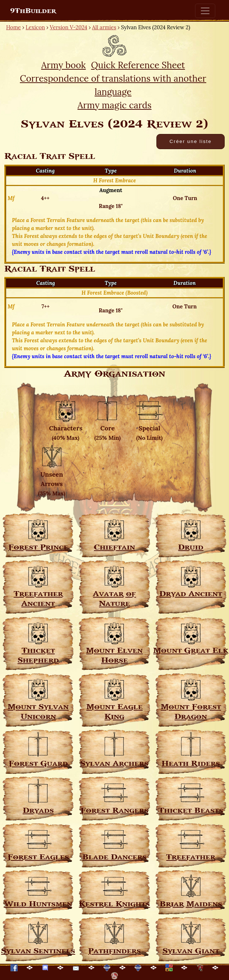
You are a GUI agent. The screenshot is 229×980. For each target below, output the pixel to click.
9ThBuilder (33, 11)
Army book (64, 65)
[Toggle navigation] (205, 11)
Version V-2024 (69, 27)
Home (14, 27)
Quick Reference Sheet (138, 65)
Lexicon (35, 27)
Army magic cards (115, 105)
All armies (104, 27)
